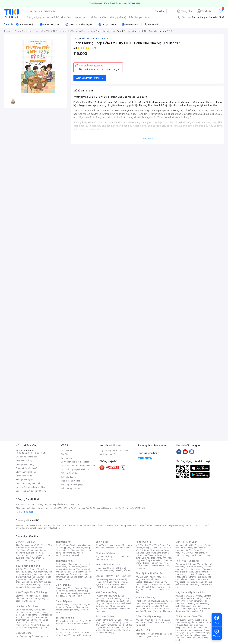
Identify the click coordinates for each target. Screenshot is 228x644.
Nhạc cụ (117, 608)
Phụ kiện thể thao (193, 569)
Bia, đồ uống (26, 579)
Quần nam (73, 564)
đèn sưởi (189, 620)
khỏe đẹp (66, 17)
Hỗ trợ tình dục (39, 625)
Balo (98, 545)
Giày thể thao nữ (198, 582)
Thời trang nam (64, 561)
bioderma (88, 525)
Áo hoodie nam (68, 569)
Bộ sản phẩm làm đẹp (33, 626)
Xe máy (144, 622)
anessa (166, 525)
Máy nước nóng (193, 553)
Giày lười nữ (79, 593)
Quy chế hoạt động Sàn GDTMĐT (115, 450)
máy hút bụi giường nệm (192, 631)
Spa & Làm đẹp (155, 603)
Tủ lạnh (184, 548)
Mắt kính (121, 557)
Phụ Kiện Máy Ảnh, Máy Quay (189, 596)
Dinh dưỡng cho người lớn (32, 555)
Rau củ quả (26, 572)
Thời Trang (160, 545)
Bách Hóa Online (105, 616)
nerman (149, 525)
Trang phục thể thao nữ (186, 564)
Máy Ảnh (199, 611)
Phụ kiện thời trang (106, 553)
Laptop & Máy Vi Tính (157, 560)
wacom (158, 525)
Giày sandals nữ (71, 591)
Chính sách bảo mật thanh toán (75, 462)
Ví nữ (85, 621)
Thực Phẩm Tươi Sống (28, 566)
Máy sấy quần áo (189, 555)
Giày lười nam (62, 605)
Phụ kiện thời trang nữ (105, 557)
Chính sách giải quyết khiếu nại (75, 469)
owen (64, 525)
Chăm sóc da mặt (24, 610)
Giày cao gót (62, 588)
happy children (143, 17)
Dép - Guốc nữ (76, 588)
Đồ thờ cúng (106, 608)
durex (79, 525)
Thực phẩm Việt (40, 572)
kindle (142, 525)
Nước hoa (26, 625)
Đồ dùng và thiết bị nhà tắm (114, 603)
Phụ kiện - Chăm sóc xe (146, 620)
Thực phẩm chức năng (31, 612)
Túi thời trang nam (66, 629)
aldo (117, 525)
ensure (72, 525)
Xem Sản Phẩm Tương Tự (90, 78)
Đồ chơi (44, 545)
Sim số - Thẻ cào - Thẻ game (159, 611)
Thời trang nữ (63, 542)
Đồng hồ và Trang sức (108, 564)
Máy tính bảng (28, 601)
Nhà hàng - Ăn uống (151, 606)
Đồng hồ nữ (112, 568)
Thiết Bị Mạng (111, 584)
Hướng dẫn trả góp (24, 480)
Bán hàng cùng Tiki (108, 454)
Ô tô (151, 622)
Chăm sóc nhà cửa (33, 587)
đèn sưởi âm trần (188, 638)
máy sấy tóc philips (195, 622)
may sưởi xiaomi (190, 627)
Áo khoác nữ (77, 548)
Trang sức (100, 568)
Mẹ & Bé (153, 555)
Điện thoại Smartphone (26, 596)
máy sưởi (180, 620)
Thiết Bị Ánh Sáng (193, 598)
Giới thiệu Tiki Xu (69, 477)
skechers (109, 525)
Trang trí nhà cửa (103, 596)
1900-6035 (29, 450)
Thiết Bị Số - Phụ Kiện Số (149, 573)
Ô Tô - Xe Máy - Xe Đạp (149, 616)
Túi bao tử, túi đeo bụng (80, 635)
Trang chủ (186, 11)
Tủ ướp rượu (204, 555)
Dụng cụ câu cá (188, 574)
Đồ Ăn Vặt (106, 627)
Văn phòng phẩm (159, 634)
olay (182, 525)
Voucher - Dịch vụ (145, 597)
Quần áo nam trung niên (72, 577)
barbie (57, 525)
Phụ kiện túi (84, 624)
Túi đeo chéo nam (72, 633)
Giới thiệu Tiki (67, 450)
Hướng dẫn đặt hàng (25, 464)
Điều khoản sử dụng (70, 473)
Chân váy (75, 550)
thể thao (94, 17)
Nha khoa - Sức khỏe (152, 608)
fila (50, 528)
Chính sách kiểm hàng (26, 472)
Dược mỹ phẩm (41, 627)
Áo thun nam (61, 564)
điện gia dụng (34, 17)
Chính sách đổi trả (24, 476)
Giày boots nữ (66, 593)
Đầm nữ (66, 545)
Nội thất (109, 601)
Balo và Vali (102, 542)
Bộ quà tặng (109, 633)
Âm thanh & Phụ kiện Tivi (187, 545)
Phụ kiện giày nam (70, 610)
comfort (198, 525)
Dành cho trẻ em (29, 582)
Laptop (121, 587)
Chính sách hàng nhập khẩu (28, 483)
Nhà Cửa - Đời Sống (106, 592)
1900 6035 (28, 512)
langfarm (30, 528)
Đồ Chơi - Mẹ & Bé (26, 542)
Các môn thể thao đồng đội (194, 577)
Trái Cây (20, 569)
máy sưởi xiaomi (196, 630)
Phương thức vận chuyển (27, 468)
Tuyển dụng (66, 458)
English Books (151, 636)
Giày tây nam (75, 605)
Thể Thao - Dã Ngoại (187, 561)
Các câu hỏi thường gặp (27, 457)
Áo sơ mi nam (74, 567)
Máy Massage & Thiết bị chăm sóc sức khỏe (34, 616)
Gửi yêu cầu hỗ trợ (24, 461)
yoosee (175, 525)
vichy (45, 528)
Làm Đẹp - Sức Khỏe (27, 606)
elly (96, 525)
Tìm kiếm (159, 11)
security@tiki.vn (38, 491)
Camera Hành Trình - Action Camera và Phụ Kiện (193, 601)
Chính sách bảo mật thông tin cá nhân (78, 466)
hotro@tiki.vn (39, 487)
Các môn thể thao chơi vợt (193, 578)
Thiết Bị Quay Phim (192, 608)
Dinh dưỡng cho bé (30, 553)
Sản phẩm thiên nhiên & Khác (32, 619)
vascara (19, 525)
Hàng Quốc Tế (143, 542)
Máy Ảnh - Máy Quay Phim (190, 592)
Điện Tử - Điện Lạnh (186, 542)
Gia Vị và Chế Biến (109, 625)
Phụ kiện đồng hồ (109, 571)
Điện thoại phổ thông (30, 598)
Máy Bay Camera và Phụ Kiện (193, 610)
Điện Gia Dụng (24, 633)
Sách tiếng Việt (142, 634)
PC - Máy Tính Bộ (108, 587)
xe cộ (46, 17)
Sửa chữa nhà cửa (109, 598)
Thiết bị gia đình (40, 636)
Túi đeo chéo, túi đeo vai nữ (68, 621)
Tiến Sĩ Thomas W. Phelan (95, 38)
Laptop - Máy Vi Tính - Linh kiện (114, 576)
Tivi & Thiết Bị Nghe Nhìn (152, 564)
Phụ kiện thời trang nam (113, 558)
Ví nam (59, 633)
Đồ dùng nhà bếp (24, 636)
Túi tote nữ (73, 624)
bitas (205, 525)
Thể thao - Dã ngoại (149, 550)
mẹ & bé (55, 17)
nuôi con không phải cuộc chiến (117, 17)
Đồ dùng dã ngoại (194, 567)
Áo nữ (58, 545)
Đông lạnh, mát (35, 574)
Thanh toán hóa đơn (145, 601)
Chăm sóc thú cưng (104, 620)
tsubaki (57, 528)
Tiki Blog (65, 454)
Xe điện (162, 620)
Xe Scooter (160, 622)
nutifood (133, 525)
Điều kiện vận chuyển (71, 488)
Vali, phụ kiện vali (124, 548)
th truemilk (48, 525)
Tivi (182, 553)
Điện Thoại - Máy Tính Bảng (31, 592)
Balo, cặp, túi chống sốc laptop (114, 546)
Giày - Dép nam (64, 601)
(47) (94, 48)
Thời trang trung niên (71, 555)
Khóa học (160, 601)
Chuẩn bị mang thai (30, 560)
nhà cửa (77, 17)
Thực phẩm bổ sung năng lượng (194, 583)
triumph (124, 525)
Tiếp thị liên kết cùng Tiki (73, 481)
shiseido (20, 528)
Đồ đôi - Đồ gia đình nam (76, 572)
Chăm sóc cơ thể (30, 615)
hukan (38, 528)
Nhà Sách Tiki (143, 630)
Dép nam (70, 607)
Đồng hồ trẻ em (125, 571)
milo (101, 525)
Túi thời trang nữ (65, 618)
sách (86, 17)
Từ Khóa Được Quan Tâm (189, 616)
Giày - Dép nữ (63, 585)
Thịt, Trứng (30, 569)
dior (27, 525)
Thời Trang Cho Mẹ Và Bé (27, 545)
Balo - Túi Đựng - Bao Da (192, 603)
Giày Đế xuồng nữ (74, 596)
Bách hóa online (149, 558)
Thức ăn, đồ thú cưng (30, 584)
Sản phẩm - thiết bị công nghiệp (154, 562)
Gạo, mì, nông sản (31, 577)
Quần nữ (75, 545)
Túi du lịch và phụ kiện (111, 545)
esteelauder (36, 525)
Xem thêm (148, 138)
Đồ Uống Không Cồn (112, 630)
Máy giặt (184, 550)
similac (189, 525)
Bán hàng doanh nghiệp (72, 485)
